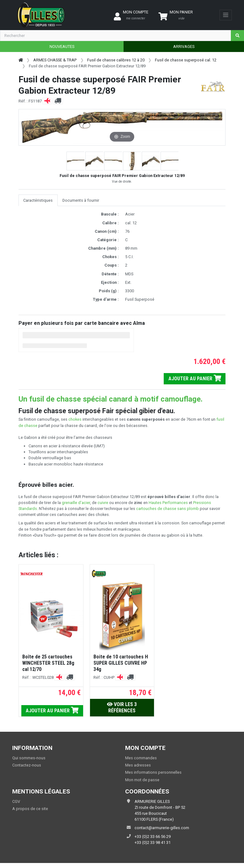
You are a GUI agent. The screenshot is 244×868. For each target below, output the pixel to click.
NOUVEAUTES (62, 47)
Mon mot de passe (142, 780)
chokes (75, 419)
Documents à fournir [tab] (81, 200)
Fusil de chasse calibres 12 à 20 (116, 60)
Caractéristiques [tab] (38, 200)
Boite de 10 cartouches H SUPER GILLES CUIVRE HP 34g (121, 663)
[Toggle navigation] (226, 15)
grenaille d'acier (76, 503)
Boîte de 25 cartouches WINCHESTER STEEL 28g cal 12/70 (48, 663)
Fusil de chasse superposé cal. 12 (186, 60)
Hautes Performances (168, 503)
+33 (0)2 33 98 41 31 (153, 842)
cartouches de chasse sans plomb (167, 509)
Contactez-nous (27, 765)
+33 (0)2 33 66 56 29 (153, 837)
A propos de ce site (30, 809)
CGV (16, 801)
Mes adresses (138, 765)
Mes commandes (141, 758)
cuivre (103, 503)
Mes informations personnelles (153, 772)
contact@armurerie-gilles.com (162, 828)
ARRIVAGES (184, 47)
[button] (76, 161)
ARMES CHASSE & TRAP (55, 60)
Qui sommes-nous (29, 758)
